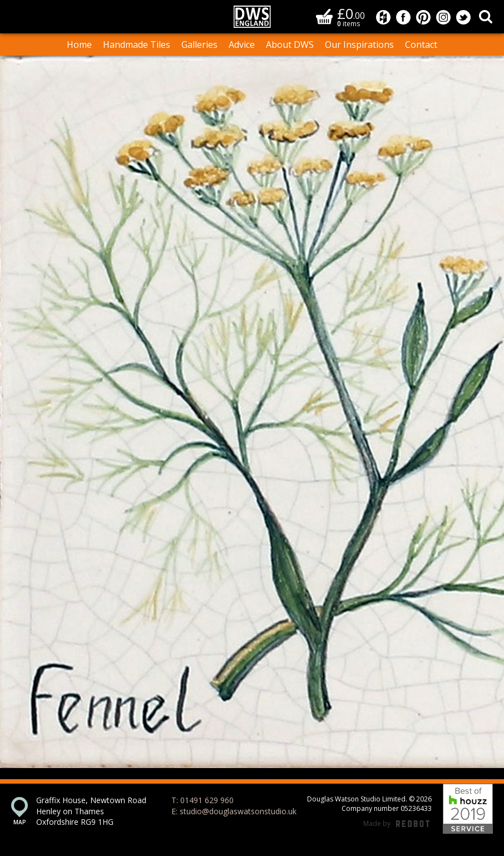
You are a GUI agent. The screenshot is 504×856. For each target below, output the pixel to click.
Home (79, 45)
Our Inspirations (359, 45)
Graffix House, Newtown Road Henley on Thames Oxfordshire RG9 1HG (91, 811)
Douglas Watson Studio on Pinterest (423, 17)
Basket (324, 16)
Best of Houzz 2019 (468, 809)
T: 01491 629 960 (202, 800)
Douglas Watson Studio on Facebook (403, 17)
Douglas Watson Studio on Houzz (383, 17)
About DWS (290, 45)
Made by (396, 824)
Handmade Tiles (137, 45)
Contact (421, 45)
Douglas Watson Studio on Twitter (463, 17)
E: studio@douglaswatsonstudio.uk (234, 811)
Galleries (199, 45)
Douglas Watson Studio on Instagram (443, 17)
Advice (242, 45)
